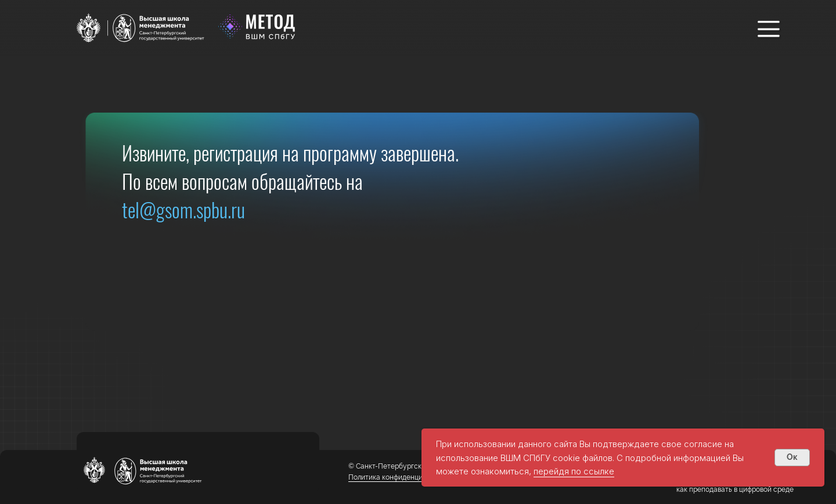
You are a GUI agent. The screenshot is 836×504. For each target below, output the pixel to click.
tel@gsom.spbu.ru (183, 210)
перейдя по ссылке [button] (574, 471)
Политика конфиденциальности (401, 477)
